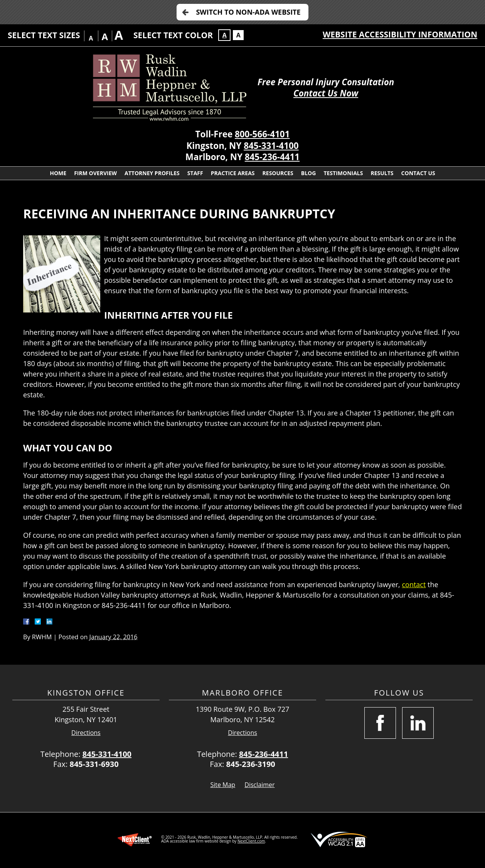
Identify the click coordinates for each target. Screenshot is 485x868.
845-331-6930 (94, 764)
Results (382, 173)
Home (58, 173)
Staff (195, 173)
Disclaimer (259, 785)
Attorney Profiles (152, 173)
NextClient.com (251, 841)
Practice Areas (233, 173)
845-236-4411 (272, 157)
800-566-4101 (262, 134)
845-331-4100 (271, 146)
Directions (86, 733)
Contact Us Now (326, 93)
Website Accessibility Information (400, 34)
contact (414, 584)
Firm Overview (95, 173)
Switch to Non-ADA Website (248, 12)
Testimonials (343, 173)
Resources (278, 173)
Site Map (223, 785)
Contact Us (418, 173)
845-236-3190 (251, 764)
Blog (309, 173)
